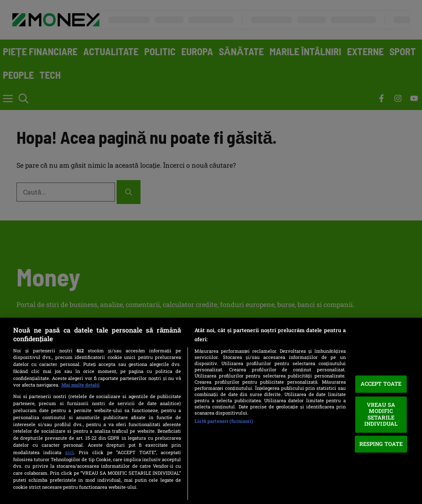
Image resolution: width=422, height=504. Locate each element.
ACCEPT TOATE (381, 384)
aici (69, 452)
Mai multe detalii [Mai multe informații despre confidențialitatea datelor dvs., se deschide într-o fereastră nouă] (81, 385)
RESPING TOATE (381, 444)
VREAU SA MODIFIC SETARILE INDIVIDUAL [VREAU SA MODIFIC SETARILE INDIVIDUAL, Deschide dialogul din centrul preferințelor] (381, 414)
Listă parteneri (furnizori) (224, 421)
